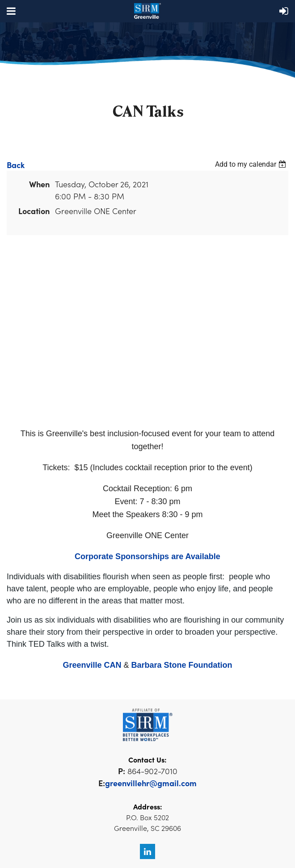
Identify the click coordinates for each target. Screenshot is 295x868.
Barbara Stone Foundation (182, 665)
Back (16, 165)
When (39, 184)
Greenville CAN (92, 665)
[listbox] (252, 164)
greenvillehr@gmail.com (151, 783)
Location (34, 211)
